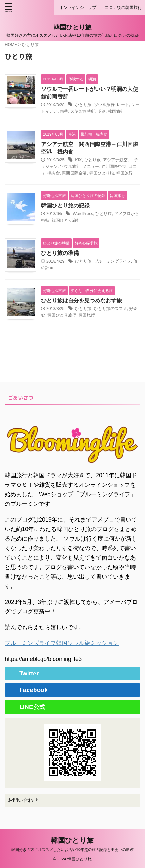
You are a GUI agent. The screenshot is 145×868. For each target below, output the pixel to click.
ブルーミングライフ (113, 261)
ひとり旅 (83, 105)
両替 (64, 111)
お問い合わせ (23, 800)
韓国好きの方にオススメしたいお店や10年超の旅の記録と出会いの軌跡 (72, 850)
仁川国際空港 (114, 166)
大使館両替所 (83, 111)
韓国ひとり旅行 (66, 220)
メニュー (91, 166)
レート (123, 105)
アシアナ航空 (115, 160)
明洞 (102, 111)
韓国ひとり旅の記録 (65, 206)
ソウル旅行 (104, 105)
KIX (78, 160)
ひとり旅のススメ (110, 309)
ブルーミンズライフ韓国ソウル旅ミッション (62, 643)
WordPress (83, 214)
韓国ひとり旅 (72, 27)
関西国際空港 (74, 173)
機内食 (54, 173)
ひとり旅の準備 (60, 253)
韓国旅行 (116, 111)
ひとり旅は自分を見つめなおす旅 (82, 301)
